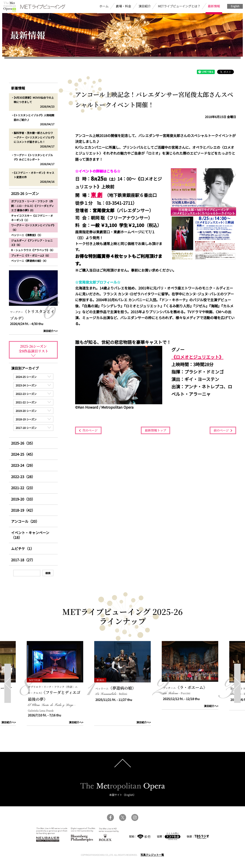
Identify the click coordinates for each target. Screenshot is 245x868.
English (235, 6)
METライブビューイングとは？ (179, 6)
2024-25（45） (23, 454)
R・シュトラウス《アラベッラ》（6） (33, 250)
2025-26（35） (23, 443)
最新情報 (214, 6)
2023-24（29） (23, 465)
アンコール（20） (25, 521)
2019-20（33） (23, 499)
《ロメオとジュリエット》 (197, 357)
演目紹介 (145, 6)
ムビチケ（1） (23, 548)
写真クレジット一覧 (152, 855)
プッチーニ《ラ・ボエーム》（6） (31, 255)
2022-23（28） (23, 477)
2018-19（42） (23, 510)
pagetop (123, 763)
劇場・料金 (123, 6)
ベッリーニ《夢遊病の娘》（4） (30, 261)
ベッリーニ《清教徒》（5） (27, 235)
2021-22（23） (23, 488)
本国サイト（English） (122, 795)
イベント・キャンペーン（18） (30, 535)
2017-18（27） (23, 560)
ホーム (104, 6)
